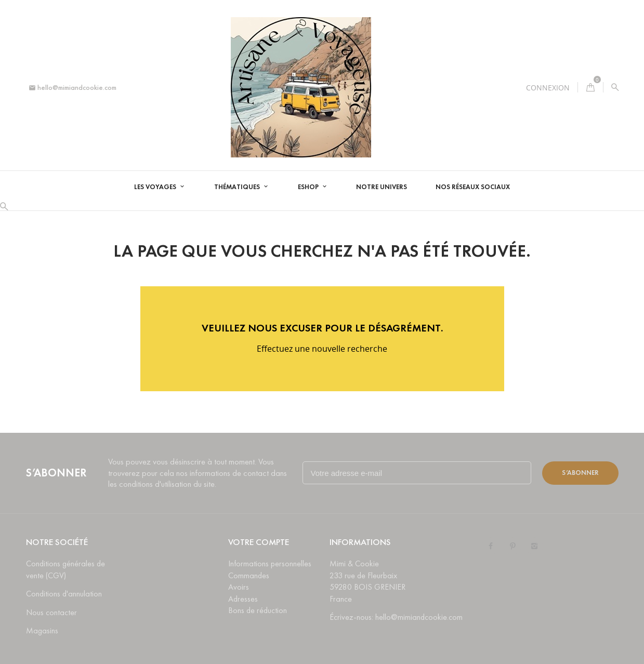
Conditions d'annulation (64, 594)
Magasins (42, 630)
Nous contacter (51, 612)
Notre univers (382, 187)
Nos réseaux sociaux (473, 187)
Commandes (249, 575)
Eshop (309, 187)
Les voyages (156, 187)
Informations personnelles (270, 563)
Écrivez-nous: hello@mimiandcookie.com (396, 617)
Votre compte (259, 542)
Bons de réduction (258, 610)
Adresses (243, 599)
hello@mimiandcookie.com (73, 88)
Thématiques (238, 187)
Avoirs (239, 587)
